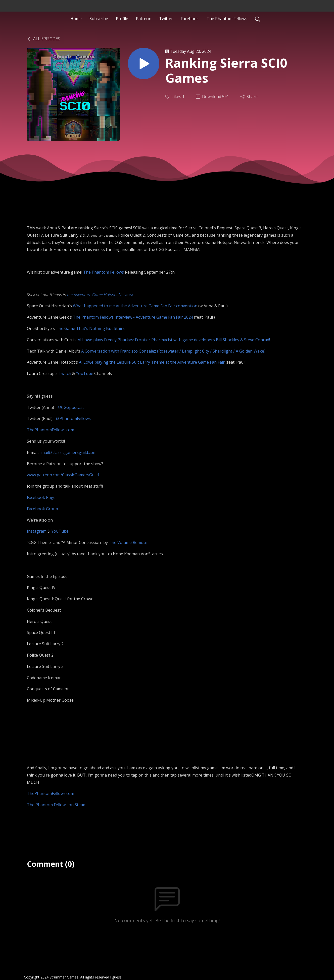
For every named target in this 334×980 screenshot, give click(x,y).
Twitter (166, 19)
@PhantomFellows (73, 418)
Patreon (144, 19)
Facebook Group (42, 509)
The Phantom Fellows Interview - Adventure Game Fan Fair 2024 (133, 317)
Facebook (190, 19)
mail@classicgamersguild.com (69, 452)
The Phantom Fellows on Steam (57, 805)
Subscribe (99, 19)
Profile (122, 19)
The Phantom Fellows (227, 19)
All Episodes (43, 39)
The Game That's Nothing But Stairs (90, 328)
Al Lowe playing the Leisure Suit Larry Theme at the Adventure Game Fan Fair (152, 362)
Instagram (37, 531)
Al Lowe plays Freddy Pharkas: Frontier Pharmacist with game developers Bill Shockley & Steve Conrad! (174, 340)
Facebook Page (41, 497)
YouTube (85, 373)
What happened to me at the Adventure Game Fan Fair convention (135, 306)
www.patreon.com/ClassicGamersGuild (63, 475)
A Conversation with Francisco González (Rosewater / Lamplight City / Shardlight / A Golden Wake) (173, 351)
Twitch (65, 373)
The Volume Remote (128, 542)
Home (76, 19)
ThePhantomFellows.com (51, 430)
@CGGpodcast (71, 407)
